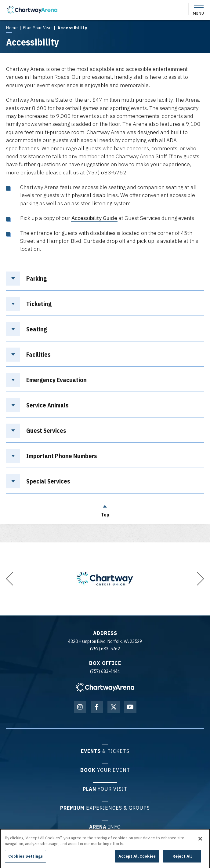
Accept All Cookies (137, 859)
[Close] (200, 841)
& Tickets (105, 751)
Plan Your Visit (38, 28)
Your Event (105, 770)
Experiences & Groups (105, 808)
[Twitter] (114, 707)
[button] (9, 579)
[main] (105, 271)
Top (105, 509)
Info (105, 827)
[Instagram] (80, 707)
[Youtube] (130, 707)
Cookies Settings (25, 859)
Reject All (182, 859)
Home (12, 28)
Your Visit (105, 789)
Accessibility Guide (94, 218)
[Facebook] (97, 707)
